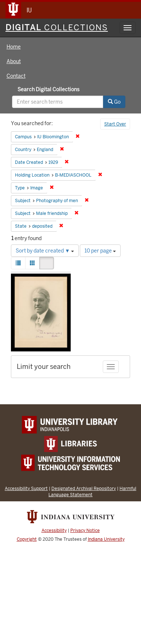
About (14, 61)
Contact (16, 76)
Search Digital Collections (48, 89)
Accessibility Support (26, 488)
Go (114, 102)
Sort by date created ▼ (45, 251)
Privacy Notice (85, 531)
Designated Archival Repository (84, 488)
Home (14, 47)
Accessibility (54, 531)
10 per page (100, 251)
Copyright (27, 539)
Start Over (115, 124)
